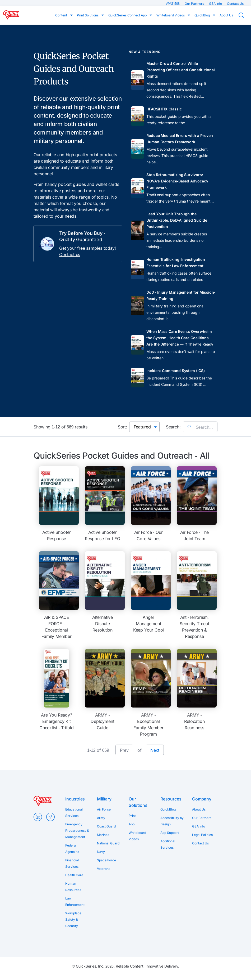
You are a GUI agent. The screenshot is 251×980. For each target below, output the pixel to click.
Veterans (104, 869)
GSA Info (216, 4)
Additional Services (168, 844)
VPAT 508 (173, 4)
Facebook (50, 817)
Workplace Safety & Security (73, 919)
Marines (103, 835)
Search (245, 15)
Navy (101, 852)
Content (62, 15)
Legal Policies (202, 835)
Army (101, 818)
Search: (173, 427)
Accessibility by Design (172, 821)
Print (132, 816)
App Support (170, 833)
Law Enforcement (75, 901)
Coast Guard (106, 826)
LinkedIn (38, 817)
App (132, 824)
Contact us (70, 254)
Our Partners (195, 4)
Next (155, 750)
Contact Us (235, 4)
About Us (226, 15)
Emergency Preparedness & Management (77, 831)
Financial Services (72, 863)
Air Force (104, 809)
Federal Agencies (72, 849)
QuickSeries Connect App (128, 15)
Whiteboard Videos (171, 15)
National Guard (108, 843)
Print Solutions (88, 15)
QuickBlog (203, 15)
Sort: (122, 427)
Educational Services (74, 813)
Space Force (106, 860)
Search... (200, 427)
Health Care (74, 875)
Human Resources (73, 887)
